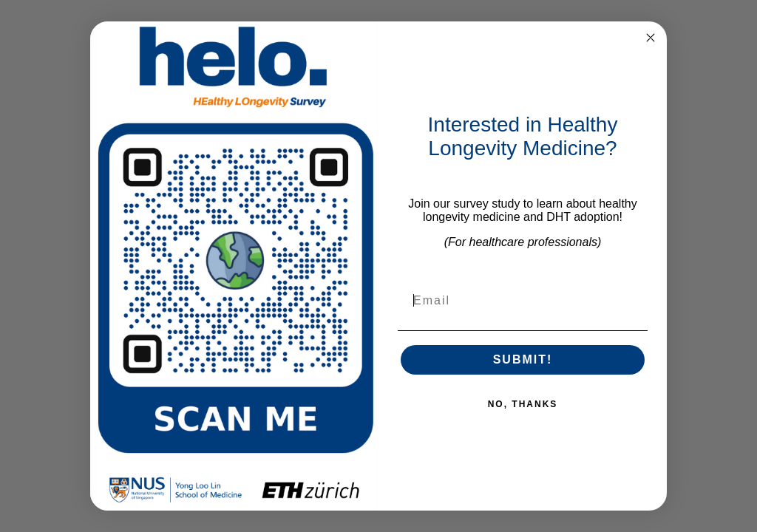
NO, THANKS (523, 404)
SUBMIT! (523, 359)
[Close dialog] (651, 38)
